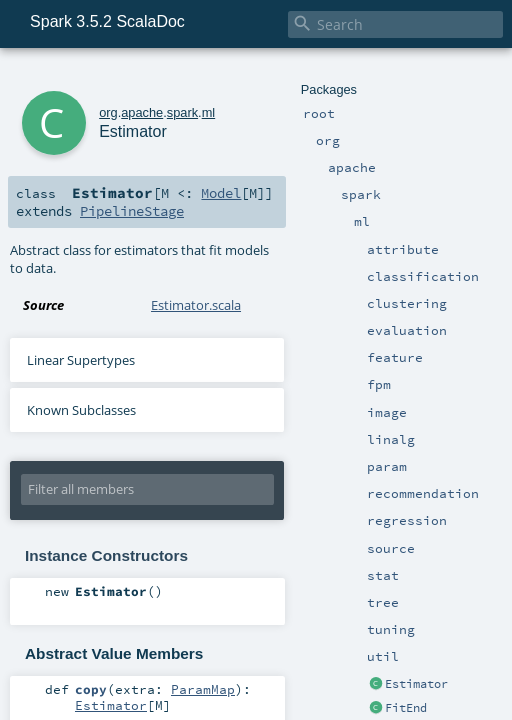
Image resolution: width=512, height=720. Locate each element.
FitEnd (406, 708)
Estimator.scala (196, 305)
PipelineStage (132, 211)
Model (221, 193)
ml (209, 112)
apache (142, 112)
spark (182, 112)
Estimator (416, 684)
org (108, 112)
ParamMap (203, 689)
